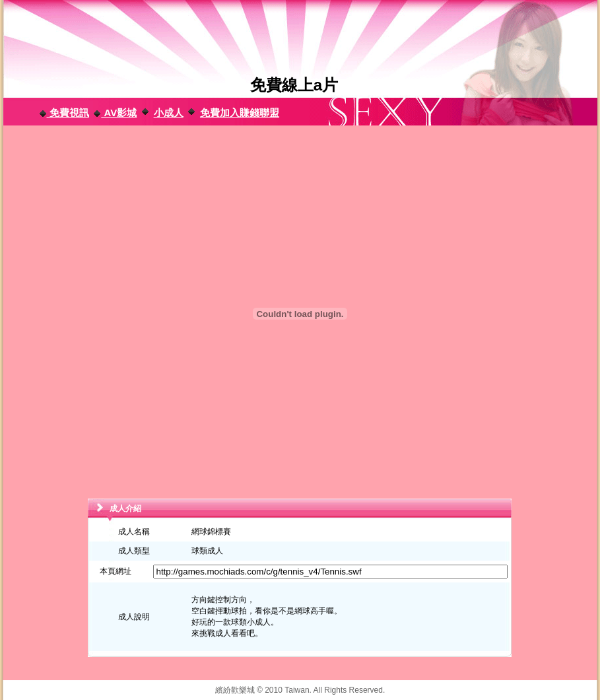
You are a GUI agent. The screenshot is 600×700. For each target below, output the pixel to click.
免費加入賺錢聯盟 (240, 113)
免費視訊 (64, 113)
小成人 (169, 113)
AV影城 (115, 113)
